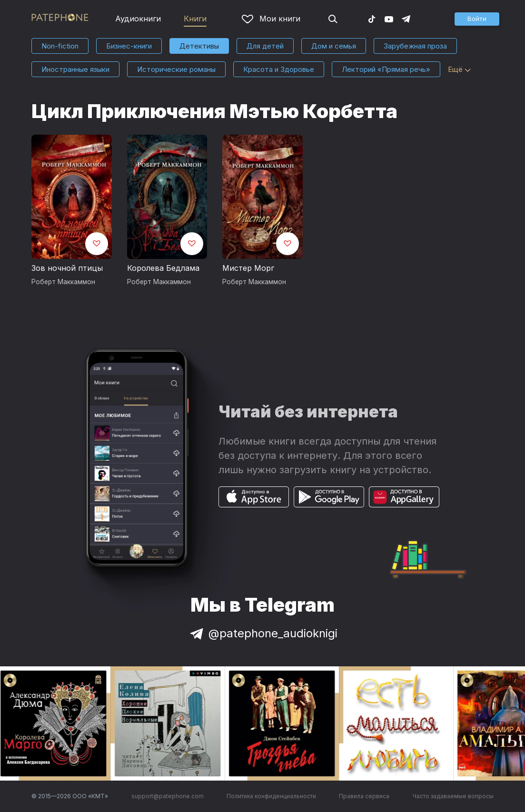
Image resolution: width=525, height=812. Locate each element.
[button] (477, 19)
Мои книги (271, 19)
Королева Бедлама (163, 268)
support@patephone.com (168, 796)
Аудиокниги (138, 19)
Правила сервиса (364, 796)
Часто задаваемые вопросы (453, 796)
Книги (195, 19)
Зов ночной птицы (67, 268)
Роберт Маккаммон (63, 282)
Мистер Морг (248, 268)
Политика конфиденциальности (271, 796)
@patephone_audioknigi (263, 633)
